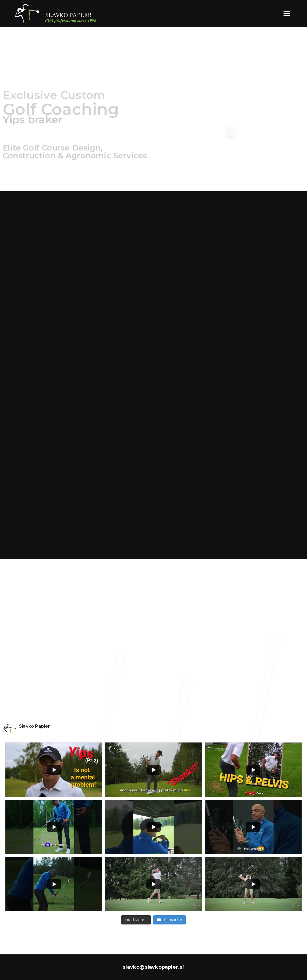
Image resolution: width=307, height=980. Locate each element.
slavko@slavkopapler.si (153, 967)
